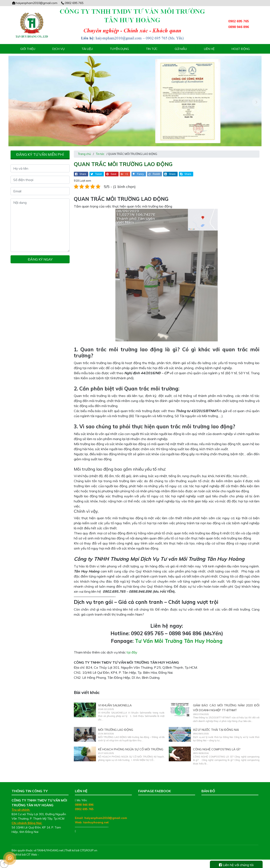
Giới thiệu (28, 49)
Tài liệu (87, 49)
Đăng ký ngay (40, 259)
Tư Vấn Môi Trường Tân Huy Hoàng (179, 641)
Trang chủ (84, 154)
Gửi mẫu (181, 49)
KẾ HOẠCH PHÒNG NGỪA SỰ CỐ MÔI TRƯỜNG (131, 749)
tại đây (132, 652)
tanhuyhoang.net (96, 822)
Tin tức (152, 49)
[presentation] (14, 102)
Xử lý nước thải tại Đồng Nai (216, 730)
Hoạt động (241, 49)
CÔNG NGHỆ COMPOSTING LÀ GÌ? (217, 749)
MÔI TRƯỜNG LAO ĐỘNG (116, 730)
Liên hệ (209, 49)
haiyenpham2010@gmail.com (34, 3)
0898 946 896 (84, 805)
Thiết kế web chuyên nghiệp (57, 855)
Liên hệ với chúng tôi (236, 865)
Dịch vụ (58, 49)
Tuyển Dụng (119, 49)
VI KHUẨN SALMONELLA (115, 705)
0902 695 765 (72, 3)
